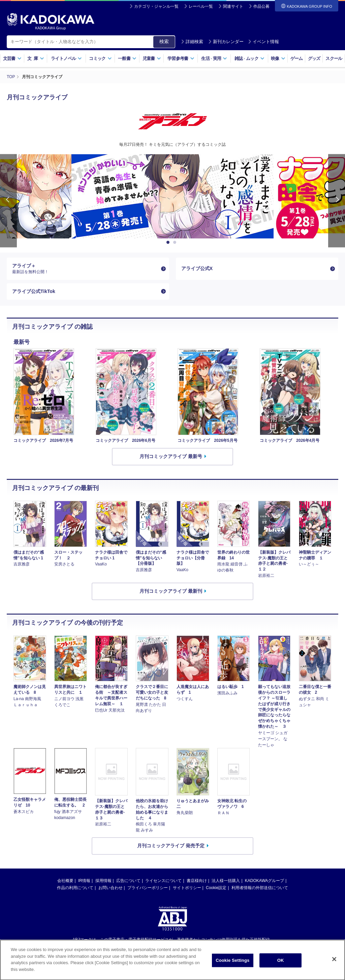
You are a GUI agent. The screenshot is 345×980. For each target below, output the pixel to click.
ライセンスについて (163, 881)
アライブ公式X (197, 268)
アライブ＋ (85, 269)
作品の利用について (75, 888)
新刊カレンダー (226, 42)
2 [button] (176, 242)
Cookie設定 (216, 888)
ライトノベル (66, 58)
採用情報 (103, 881)
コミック (100, 58)
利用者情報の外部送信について (260, 888)
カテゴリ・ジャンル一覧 (156, 6)
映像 (278, 58)
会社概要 (65, 881)
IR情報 (84, 881)
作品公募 (261, 6)
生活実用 (214, 58)
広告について (128, 881)
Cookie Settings (232, 969)
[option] (172, 196)
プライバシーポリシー (148, 888)
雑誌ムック (249, 58)
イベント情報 (263, 42)
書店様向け (197, 881)
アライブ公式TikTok (34, 291)
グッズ (314, 58)
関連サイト (233, 6)
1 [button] (169, 242)
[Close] (334, 968)
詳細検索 (192, 42)
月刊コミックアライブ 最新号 (171, 456)
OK (281, 969)
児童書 (152, 58)
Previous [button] (8, 201)
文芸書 (12, 58)
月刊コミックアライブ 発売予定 (171, 846)
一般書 (127, 58)
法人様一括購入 (226, 881)
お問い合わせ (111, 888)
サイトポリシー (187, 888)
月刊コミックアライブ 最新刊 (171, 591)
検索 (164, 41)
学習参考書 (181, 58)
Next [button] (337, 201)
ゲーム (297, 58)
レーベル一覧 (201, 6)
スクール (334, 58)
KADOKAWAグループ (264, 881)
